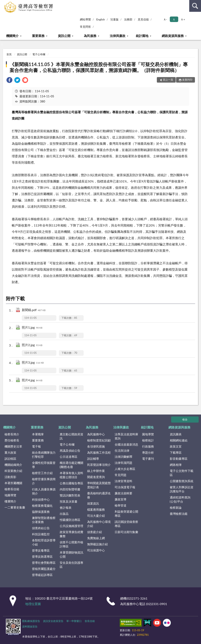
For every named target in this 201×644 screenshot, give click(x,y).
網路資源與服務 (173, 36)
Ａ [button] (174, 19)
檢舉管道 (121, 505)
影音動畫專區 (179, 459)
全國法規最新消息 (126, 444)
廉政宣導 (121, 499)
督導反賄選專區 (42, 556)
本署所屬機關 (13, 483)
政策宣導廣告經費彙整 (71, 534)
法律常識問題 (123, 463)
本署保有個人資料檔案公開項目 (71, 475)
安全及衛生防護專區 (71, 565)
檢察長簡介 (12, 434)
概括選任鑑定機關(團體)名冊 (71, 465)
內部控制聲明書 (70, 489)
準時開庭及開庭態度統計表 (99, 485)
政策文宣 (176, 446)
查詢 (195, 6)
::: (3, 3)
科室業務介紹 (13, 471)
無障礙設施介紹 (97, 544)
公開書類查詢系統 (182, 481)
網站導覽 (85, 19)
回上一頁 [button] (168, 80)
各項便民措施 (96, 446)
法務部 (128, 19)
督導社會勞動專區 (44, 563)
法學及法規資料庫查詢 (126, 436)
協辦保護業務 (41, 512)
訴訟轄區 (10, 459)
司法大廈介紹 (96, 516)
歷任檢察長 (12, 440)
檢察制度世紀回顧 (99, 440)
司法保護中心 (96, 550)
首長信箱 (90, 621)
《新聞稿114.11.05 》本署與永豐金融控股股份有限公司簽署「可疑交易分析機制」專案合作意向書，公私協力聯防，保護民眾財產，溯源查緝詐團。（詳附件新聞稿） (99, 67)
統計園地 (142, 36)
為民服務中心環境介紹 (99, 524)
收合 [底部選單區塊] (185, 419)
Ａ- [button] (165, 19)
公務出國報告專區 (71, 483)
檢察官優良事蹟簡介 (44, 481)
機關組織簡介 (13, 465)
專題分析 (148, 452)
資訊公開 (64, 36)
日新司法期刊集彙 (126, 532)
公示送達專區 (69, 457)
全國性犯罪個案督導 (44, 465)
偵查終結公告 (41, 528)
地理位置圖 (33, 604)
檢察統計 (148, 440)
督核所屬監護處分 (44, 569)
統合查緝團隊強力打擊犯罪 (44, 455)
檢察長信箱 (12, 489)
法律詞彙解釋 (123, 457)
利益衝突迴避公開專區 (126, 514)
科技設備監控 (41, 534)
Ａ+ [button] (183, 19)
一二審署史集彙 (15, 507)
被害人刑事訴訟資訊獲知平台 (182, 489)
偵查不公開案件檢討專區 (71, 544)
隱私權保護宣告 (31, 621)
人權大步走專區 (125, 469)
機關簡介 (12, 36)
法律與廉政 (118, 36)
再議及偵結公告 (70, 451)
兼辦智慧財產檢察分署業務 (44, 520)
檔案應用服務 (96, 509)
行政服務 (148, 446)
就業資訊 (93, 503)
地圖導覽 (10, 495)
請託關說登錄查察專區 (126, 524)
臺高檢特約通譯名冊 (99, 495)
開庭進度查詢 (96, 477)
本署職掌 (38, 434)
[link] (9, 81)
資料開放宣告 (30, 626)
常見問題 (121, 475)
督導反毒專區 (41, 550)
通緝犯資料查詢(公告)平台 (180, 499)
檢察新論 (176, 508)
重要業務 (38, 36)
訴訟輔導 (93, 459)
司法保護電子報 (125, 487)
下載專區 (176, 452)
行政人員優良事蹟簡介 (44, 491)
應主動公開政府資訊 (71, 436)
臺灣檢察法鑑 (179, 514)
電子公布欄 (39, 54)
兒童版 (114, 19)
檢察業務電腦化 (42, 506)
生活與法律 (122, 451)
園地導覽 (148, 434)
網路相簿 (176, 465)
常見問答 (85, 27)
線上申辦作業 (96, 471)
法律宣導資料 (123, 481)
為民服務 (90, 36)
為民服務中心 (96, 434)
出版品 (64, 514)
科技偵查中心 (41, 499)
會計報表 (66, 508)
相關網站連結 (179, 440)
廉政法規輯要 (123, 493)
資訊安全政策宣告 (53, 621)
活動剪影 (10, 477)
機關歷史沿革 (13, 446)
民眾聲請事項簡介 (99, 465)
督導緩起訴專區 (42, 575)
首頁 (9, 54)
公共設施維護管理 (71, 526)
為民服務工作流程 (99, 452)
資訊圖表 (176, 434)
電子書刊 (148, 459)
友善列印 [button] (187, 80)
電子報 (36, 446)
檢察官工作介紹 (42, 473)
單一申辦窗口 (74, 621)
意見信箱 (143, 19)
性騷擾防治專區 (70, 520)
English (100, 19)
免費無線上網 (96, 538)
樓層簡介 (10, 501)
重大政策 (10, 452)
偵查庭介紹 (95, 532)
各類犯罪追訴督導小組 (44, 542)
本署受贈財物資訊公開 (71, 554)
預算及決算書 (69, 501)
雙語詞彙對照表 (70, 495)
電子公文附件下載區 (182, 473)
